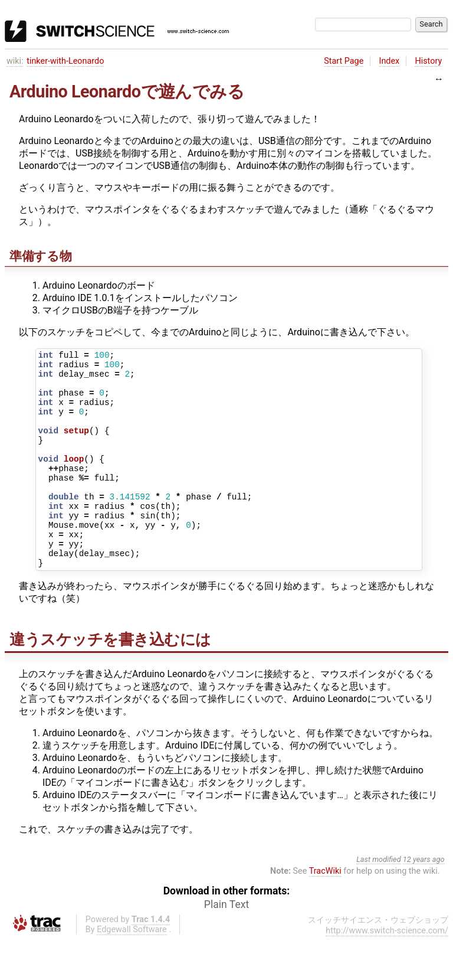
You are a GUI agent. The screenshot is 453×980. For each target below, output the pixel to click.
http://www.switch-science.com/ (387, 971)
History (428, 61)
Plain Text (226, 945)
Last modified (379, 900)
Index (390, 61)
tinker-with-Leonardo (65, 61)
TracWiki (325, 912)
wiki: (15, 61)
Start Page (344, 61)
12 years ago (424, 900)
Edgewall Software (132, 970)
